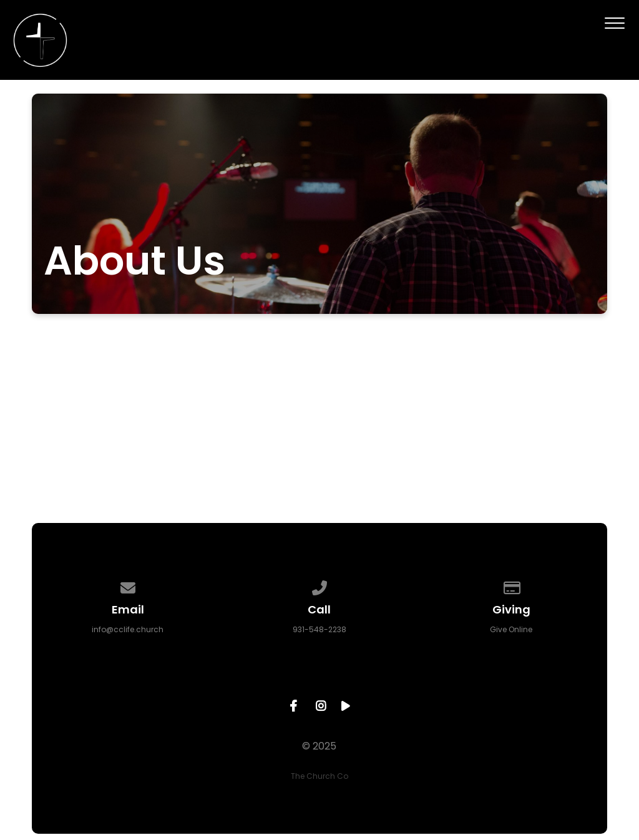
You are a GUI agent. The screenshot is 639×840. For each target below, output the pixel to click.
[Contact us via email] (128, 586)
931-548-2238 (319, 629)
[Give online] (511, 586)
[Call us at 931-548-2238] (319, 586)
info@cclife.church (128, 629)
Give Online (511, 629)
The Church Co (319, 776)
